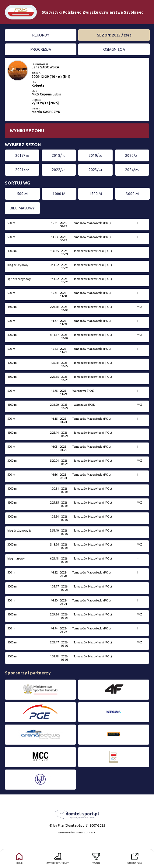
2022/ (59, 170)
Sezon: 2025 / (114, 35)
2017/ (22, 155)
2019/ (95, 155)
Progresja (41, 49)
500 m (22, 194)
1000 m (59, 194)
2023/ (95, 170)
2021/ (22, 170)
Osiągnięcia (114, 49)
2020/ (132, 155)
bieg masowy (22, 208)
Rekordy (41, 35)
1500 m (96, 194)
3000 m (132, 194)
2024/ (132, 170)
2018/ (59, 155)
